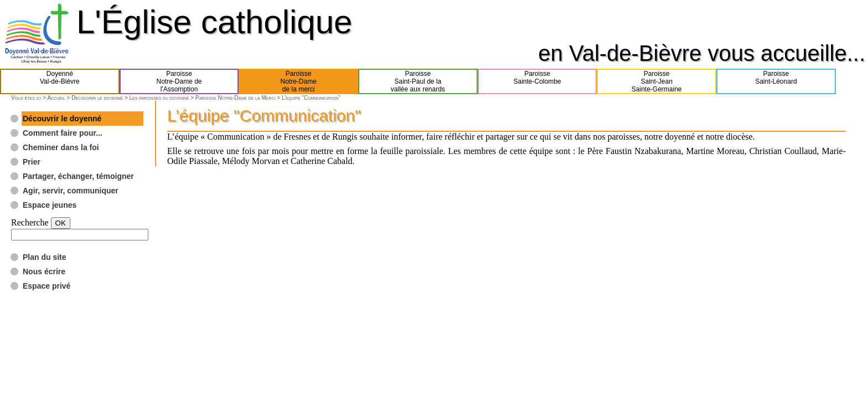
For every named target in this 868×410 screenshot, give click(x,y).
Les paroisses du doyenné (159, 98)
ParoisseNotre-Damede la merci (299, 81)
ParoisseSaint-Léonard (776, 81)
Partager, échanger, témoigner (78, 176)
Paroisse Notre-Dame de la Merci (236, 98)
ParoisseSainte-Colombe (538, 81)
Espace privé (46, 286)
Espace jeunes (50, 205)
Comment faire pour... (63, 133)
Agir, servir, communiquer (71, 191)
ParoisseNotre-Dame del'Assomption (179, 81)
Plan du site (45, 257)
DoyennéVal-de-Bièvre (60, 81)
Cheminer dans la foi (61, 147)
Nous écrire (44, 271)
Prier (32, 162)
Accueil (56, 98)
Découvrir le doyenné (97, 98)
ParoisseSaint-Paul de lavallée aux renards (418, 81)
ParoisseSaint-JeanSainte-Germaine (657, 81)
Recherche (30, 222)
